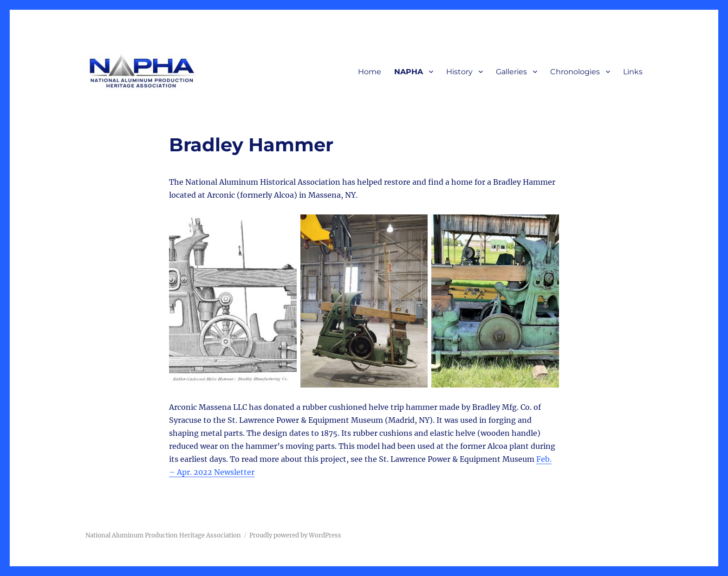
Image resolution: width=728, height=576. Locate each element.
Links (633, 72)
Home (370, 72)
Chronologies (575, 72)
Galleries (511, 72)
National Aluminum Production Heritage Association (163, 535)
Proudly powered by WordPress (295, 535)
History (459, 72)
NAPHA (409, 72)
